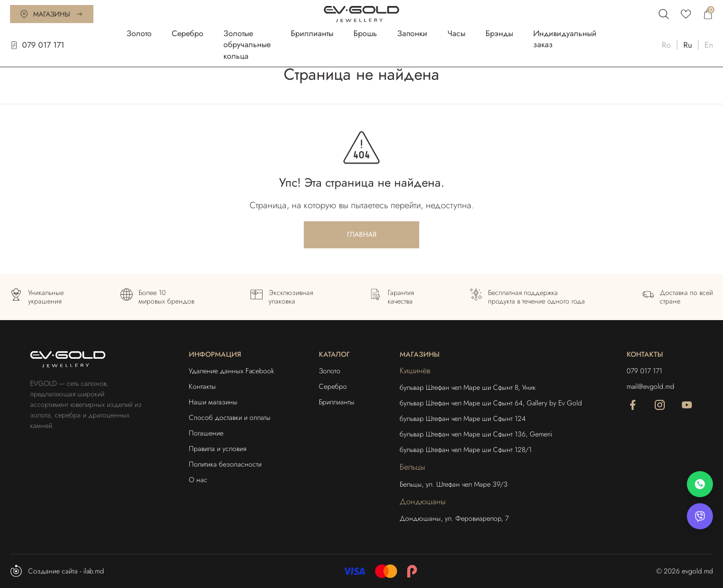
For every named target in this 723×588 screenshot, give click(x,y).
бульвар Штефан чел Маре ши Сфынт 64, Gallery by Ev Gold (491, 403)
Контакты (202, 386)
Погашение (206, 433)
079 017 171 (37, 45)
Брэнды (499, 34)
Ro (666, 45)
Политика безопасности (225, 464)
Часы (456, 34)
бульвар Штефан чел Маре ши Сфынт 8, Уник (468, 387)
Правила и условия (217, 449)
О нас (198, 480)
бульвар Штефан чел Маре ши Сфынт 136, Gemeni (476, 434)
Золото (139, 34)
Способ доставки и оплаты (230, 417)
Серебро (188, 34)
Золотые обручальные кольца (247, 45)
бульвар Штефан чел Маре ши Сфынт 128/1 (466, 450)
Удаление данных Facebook (231, 371)
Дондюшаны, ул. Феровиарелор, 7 (454, 518)
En (709, 45)
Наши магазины (213, 402)
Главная (362, 234)
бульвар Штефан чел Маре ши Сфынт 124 (463, 418)
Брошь (365, 34)
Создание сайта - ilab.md (57, 571)
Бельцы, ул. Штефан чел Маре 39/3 (454, 484)
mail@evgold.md (650, 386)
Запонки (412, 34)
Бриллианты (312, 34)
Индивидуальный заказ (565, 39)
